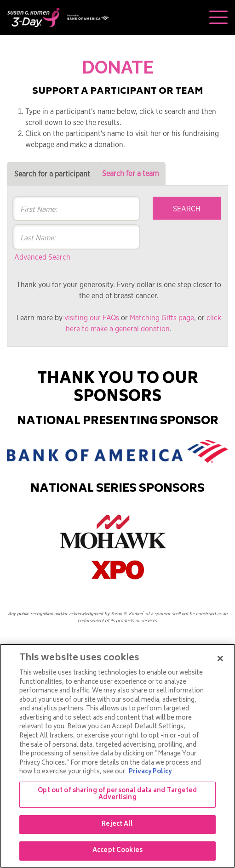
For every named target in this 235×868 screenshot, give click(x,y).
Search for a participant (52, 174)
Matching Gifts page (162, 318)
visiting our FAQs (92, 318)
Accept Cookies (117, 851)
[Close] (220, 658)
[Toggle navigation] (218, 17)
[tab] (52, 174)
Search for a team (130, 174)
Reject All (117, 825)
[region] (117, 756)
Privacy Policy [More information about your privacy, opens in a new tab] (150, 772)
